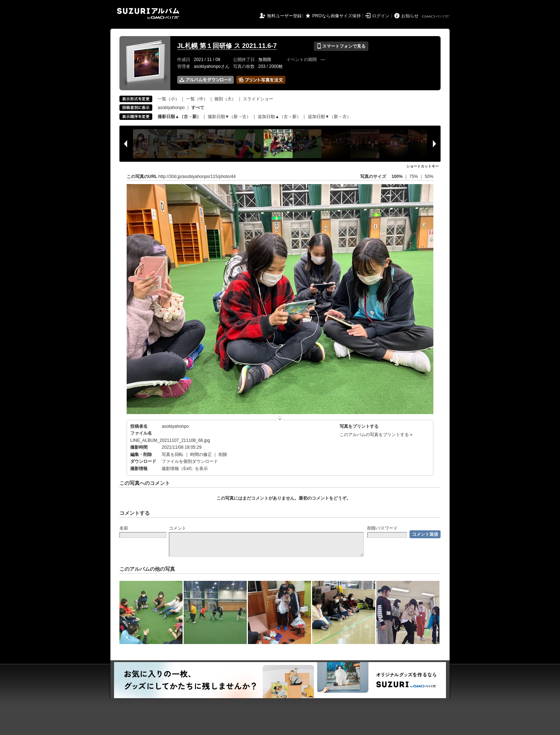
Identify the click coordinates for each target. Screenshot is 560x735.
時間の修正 (201, 455)
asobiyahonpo (171, 108)
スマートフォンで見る (341, 46)
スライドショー (258, 99)
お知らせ (410, 16)
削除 (223, 455)
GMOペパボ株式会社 (436, 17)
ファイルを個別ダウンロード (190, 461)
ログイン (381, 16)
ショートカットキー (423, 166)
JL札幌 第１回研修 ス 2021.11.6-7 (227, 46)
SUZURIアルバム (148, 14)
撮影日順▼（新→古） (229, 117)
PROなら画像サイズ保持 (337, 16)
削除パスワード (382, 528)
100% (397, 177)
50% (429, 177)
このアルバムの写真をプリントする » (376, 435)
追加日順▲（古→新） (279, 117)
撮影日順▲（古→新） (179, 117)
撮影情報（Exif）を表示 (185, 469)
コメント (178, 528)
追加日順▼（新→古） (329, 117)
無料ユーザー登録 (284, 16)
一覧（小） (169, 99)
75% (414, 177)
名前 (124, 528)
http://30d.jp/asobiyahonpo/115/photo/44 (197, 177)
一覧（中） (197, 99)
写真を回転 (172, 455)
